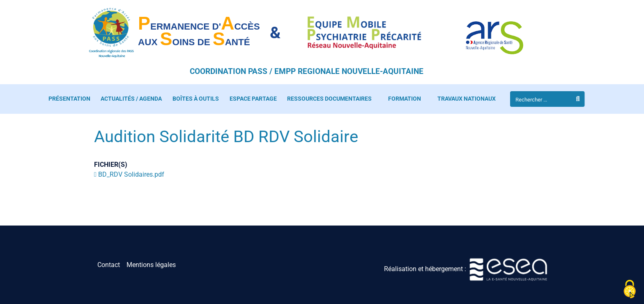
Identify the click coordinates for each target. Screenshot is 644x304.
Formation (405, 99)
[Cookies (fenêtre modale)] (630, 290)
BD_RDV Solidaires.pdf (131, 174)
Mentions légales (151, 265)
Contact (109, 265)
